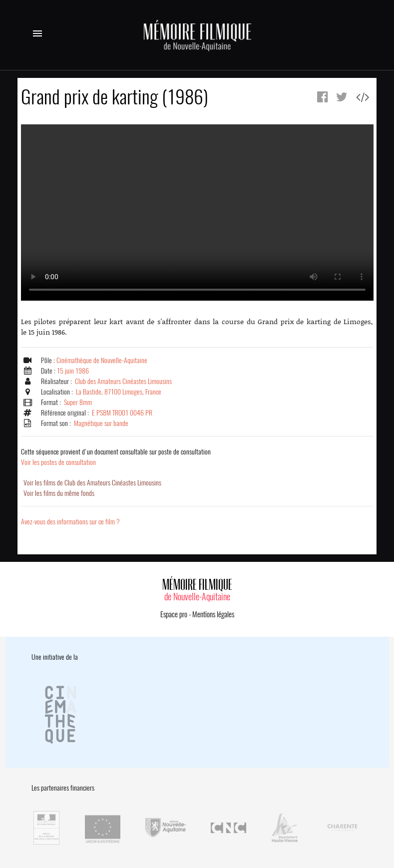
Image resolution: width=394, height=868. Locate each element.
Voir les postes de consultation (116, 457)
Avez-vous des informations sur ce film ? (70, 522)
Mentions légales (213, 614)
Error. (197, 213)
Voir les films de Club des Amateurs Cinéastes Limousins (92, 483)
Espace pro (174, 614)
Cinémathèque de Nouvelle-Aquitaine (102, 360)
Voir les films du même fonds (59, 493)
